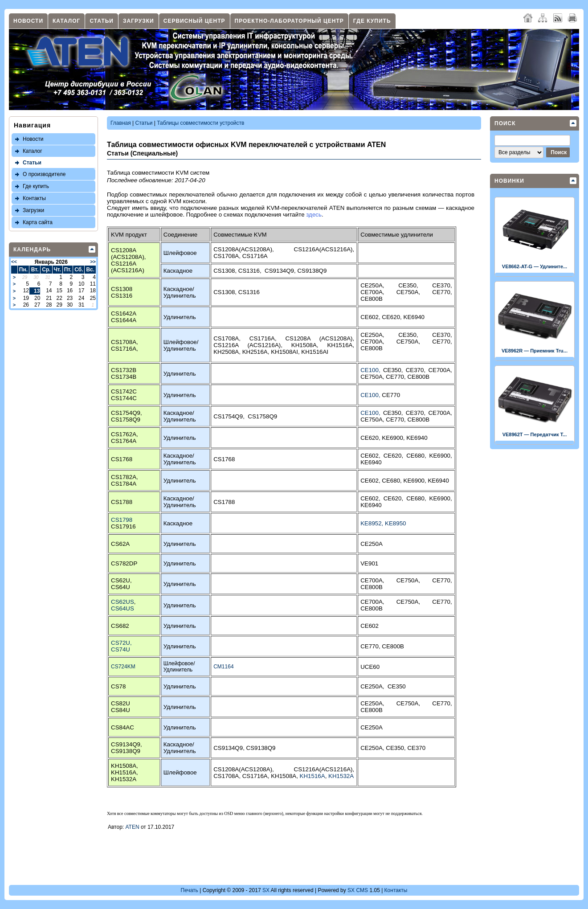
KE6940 (414, 317)
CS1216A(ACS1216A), (324, 249)
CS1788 (122, 502)
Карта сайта (38, 222)
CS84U (120, 710)
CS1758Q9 (126, 420)
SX (266, 890)
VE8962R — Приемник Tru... (535, 351)
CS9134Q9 (279, 271)
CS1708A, (228, 256)
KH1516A (312, 776)
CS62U (120, 580)
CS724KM (123, 667)
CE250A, (379, 285)
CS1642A (123, 313)
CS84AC (122, 727)
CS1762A (124, 434)
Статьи (102, 21)
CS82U (120, 703)
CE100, (372, 370)
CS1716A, (125, 349)
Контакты (34, 198)
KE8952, (373, 523)
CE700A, (378, 292)
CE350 (397, 686)
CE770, (442, 292)
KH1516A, (341, 345)
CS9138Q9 (312, 271)
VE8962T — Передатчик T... (535, 434)
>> (93, 262)
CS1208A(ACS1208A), (253, 249)
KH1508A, (309, 345)
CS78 (118, 686)
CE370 (416, 748)
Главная (121, 123)
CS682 (120, 626)
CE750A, (414, 292)
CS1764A (124, 441)
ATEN (133, 827)
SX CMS (358, 890)
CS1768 (122, 459)
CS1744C (124, 398)
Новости (28, 21)
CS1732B (124, 370)
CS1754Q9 (126, 413)
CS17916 (123, 526)
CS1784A (124, 484)
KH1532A (124, 779)
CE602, (371, 317)
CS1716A (255, 256)
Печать (190, 890)
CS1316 (249, 271)
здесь (314, 215)
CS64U (120, 587)
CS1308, (226, 292)
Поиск (505, 123)
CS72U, (121, 643)
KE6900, (394, 438)
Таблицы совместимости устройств (200, 123)
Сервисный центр (194, 21)
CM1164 (223, 667)
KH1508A (124, 766)
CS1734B (124, 377)
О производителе (44, 174)
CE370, (442, 285)
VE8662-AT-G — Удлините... (535, 266)
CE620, (392, 317)
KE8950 (395, 523)
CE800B (372, 299)
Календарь (32, 250)
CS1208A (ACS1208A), (320, 338)
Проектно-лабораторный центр (289, 21)
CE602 (370, 626)
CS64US (122, 608)
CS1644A (124, 320)
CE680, (418, 456)
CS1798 (122, 520)
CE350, (415, 285)
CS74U (120, 649)
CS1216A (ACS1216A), (252, 345)
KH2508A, (228, 352)
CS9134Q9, (230, 748)
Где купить (372, 21)
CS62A (120, 544)
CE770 (391, 395)
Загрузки (139, 21)
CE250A (372, 544)
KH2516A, (257, 352)
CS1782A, (125, 477)
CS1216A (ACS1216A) (128, 267)
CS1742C (124, 391)
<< (14, 262)
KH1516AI (315, 352)
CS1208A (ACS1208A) (128, 254)
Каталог (66, 21)
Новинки (509, 181)
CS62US (122, 602)
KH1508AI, (286, 352)
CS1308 (224, 271)
